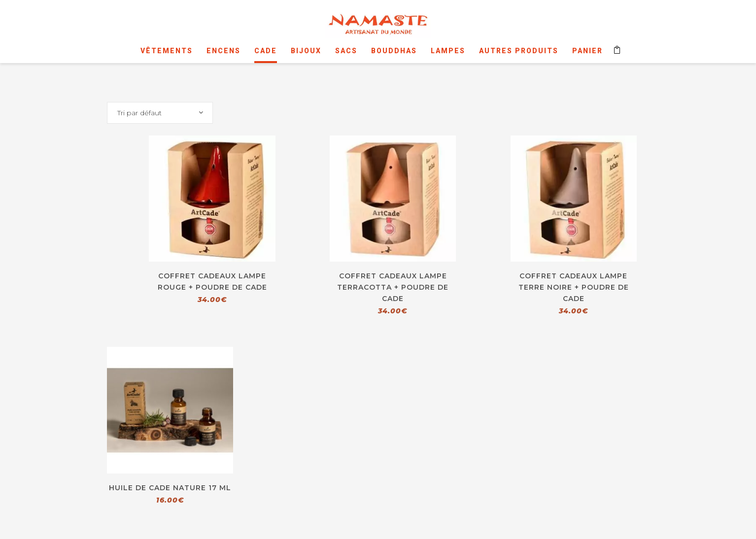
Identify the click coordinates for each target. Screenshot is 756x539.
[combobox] (160, 113)
